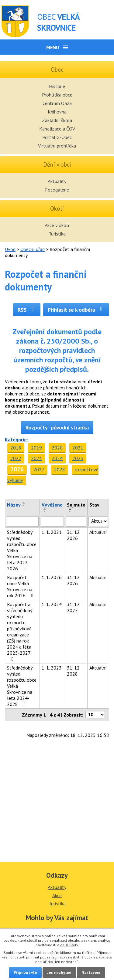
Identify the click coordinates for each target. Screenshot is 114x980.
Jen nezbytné (59, 973)
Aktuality (57, 181)
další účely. (69, 945)
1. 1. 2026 (52, 577)
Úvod (10, 249)
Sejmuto (76, 505)
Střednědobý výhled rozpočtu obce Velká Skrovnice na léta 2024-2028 (22, 686)
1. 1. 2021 (52, 532)
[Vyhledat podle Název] (22, 521)
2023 (36, 458)
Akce (57, 895)
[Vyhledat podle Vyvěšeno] (52, 521)
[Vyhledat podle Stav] (98, 521)
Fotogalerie (57, 190)
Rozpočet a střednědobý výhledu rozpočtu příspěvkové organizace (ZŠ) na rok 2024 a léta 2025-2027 (19, 631)
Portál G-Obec (57, 137)
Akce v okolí (57, 225)
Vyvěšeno (52, 505)
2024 (57, 458)
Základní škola (57, 120)
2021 (78, 448)
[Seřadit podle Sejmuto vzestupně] (70, 509)
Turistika (57, 234)
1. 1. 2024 (52, 604)
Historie (57, 86)
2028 (60, 470)
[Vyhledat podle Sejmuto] (76, 521)
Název (14, 505)
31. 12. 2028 (74, 671)
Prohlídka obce (57, 95)
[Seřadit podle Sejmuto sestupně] (70, 511)
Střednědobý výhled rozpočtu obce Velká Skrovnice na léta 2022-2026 (22, 550)
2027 (39, 470)
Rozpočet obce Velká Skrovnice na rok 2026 (21, 586)
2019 (36, 448)
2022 (16, 458)
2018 (16, 448)
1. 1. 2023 (52, 668)
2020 (57, 448)
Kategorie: (16, 439)
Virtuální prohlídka (57, 146)
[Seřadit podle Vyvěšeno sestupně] (45, 511)
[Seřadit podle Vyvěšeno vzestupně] (45, 509)
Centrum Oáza (57, 103)
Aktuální (98, 532)
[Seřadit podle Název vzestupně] (24, 503)
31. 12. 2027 (74, 607)
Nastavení (91, 973)
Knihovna (57, 112)
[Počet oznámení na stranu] (95, 715)
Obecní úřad (33, 249)
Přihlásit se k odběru (76, 310)
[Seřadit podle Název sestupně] (24, 505)
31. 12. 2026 (74, 535)
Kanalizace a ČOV (57, 129)
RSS (27, 310)
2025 (78, 458)
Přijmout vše (25, 973)
